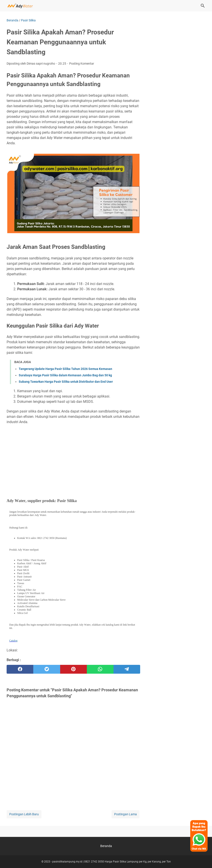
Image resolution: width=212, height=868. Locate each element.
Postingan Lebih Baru (24, 814)
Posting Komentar (82, 64)
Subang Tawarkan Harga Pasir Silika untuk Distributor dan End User (66, 382)
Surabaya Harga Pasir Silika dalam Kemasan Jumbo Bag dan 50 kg (65, 375)
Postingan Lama (126, 814)
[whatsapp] (100, 669)
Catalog (13, 641)
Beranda (106, 846)
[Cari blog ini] (203, 6)
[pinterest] (73, 669)
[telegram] (127, 669)
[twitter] (47, 669)
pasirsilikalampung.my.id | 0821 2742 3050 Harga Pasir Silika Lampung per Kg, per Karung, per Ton (112, 862)
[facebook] (20, 669)
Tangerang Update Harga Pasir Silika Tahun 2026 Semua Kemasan (65, 369)
